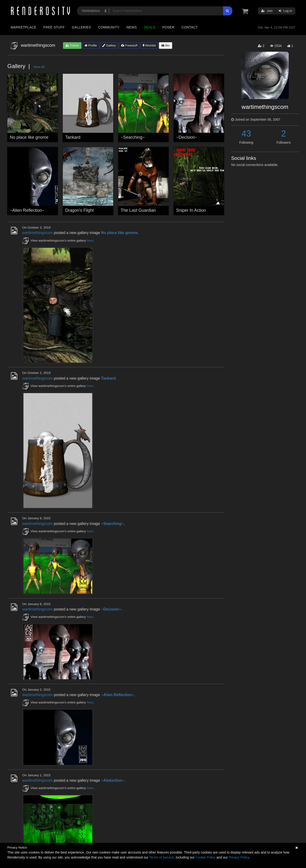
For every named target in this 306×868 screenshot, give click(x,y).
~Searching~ (133, 137)
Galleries (81, 27)
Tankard (73, 137)
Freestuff (129, 45)
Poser (168, 27)
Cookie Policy (205, 857)
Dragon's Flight (80, 210)
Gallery (109, 45)
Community (109, 27)
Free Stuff (54, 27)
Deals (150, 27)
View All (39, 67)
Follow (72, 45)
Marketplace (23, 27)
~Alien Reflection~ (27, 210)
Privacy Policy (239, 857)
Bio (166, 45)
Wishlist (149, 45)
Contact (190, 27)
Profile (91, 45)
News (132, 27)
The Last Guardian (138, 210)
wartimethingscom (38, 233)
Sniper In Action (191, 210)
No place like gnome (29, 137)
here (90, 241)
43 (246, 134)
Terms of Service (162, 857)
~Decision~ (187, 137)
